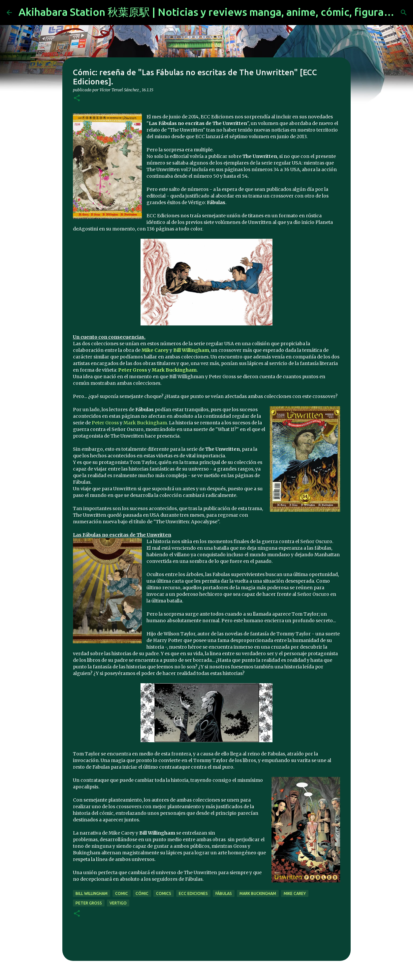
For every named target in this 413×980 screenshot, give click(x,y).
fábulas (224, 893)
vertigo (118, 903)
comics (164, 893)
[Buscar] (404, 13)
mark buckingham (258, 893)
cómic (142, 893)
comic (122, 893)
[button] (77, 98)
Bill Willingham (92, 893)
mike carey (295, 893)
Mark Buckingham (145, 423)
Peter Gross (105, 423)
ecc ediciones (193, 893)
